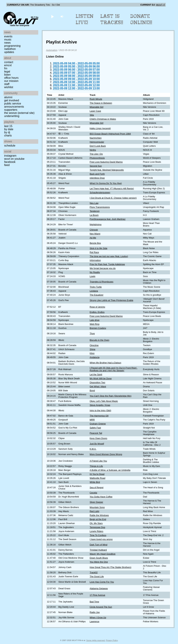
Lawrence (95, 621)
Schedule (10, 146)
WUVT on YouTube (14, 159)
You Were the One (99, 562)
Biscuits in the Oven (100, 340)
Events (8, 36)
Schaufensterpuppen (100, 193)
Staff (7, 84)
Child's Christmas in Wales (103, 119)
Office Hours (11, 78)
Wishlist (9, 87)
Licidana (94, 291)
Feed (7, 165)
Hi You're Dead (97, 474)
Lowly (93, 276)
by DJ (7, 132)
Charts (8, 135)
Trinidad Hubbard (98, 550)
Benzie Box (95, 243)
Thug (92, 333)
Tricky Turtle (96, 287)
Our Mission (11, 81)
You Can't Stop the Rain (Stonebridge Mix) (111, 396)
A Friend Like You (98, 461)
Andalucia (95, 357)
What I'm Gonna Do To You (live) (106, 183)
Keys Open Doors (98, 438)
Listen (7, 75)
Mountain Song (97, 507)
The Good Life (97, 576)
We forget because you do (103, 268)
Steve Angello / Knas (100, 405)
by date (9, 129)
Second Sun (96, 166)
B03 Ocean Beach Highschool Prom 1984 (110, 134)
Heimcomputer (97, 142)
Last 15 (8, 126)
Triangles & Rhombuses (102, 282)
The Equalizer (97, 295)
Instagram (10, 156)
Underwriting (12, 116)
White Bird (95, 482)
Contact (9, 62)
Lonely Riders (96, 531)
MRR (92, 420)
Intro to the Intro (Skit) (100, 410)
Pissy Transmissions (100, 207)
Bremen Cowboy (98, 328)
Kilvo (92, 353)
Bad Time (94, 602)
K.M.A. (93, 449)
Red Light (94, 511)
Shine (93, 349)
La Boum (94, 215)
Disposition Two (97, 382)
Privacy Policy (112, 640)
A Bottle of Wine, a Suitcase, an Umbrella (110, 470)
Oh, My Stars (96, 523)
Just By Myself (97, 444)
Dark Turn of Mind (99, 545)
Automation (52, 50)
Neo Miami (95, 234)
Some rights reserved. (96, 640)
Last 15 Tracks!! (112, 19)
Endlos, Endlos (97, 312)
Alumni (8, 97)
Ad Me (93, 238)
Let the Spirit (96, 374)
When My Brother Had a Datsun (105, 363)
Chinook (94, 230)
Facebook (10, 162)
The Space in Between (101, 103)
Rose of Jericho (97, 307)
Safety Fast (95, 428)
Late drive (95, 320)
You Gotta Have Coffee (101, 497)
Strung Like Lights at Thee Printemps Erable (112, 300)
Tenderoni (95, 211)
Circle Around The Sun (101, 607)
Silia (92, 115)
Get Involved (12, 100)
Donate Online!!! (141, 19)
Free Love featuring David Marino (106, 162)
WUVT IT (161, 5)
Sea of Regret (97, 487)
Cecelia (93, 493)
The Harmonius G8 (99, 416)
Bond (92, 390)
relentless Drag (97, 178)
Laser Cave (95, 111)
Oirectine (94, 345)
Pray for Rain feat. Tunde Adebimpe (107, 264)
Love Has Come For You (102, 582)
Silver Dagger (96, 502)
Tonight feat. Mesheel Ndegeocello (107, 170)
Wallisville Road (98, 478)
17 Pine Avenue (97, 595)
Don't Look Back (98, 146)
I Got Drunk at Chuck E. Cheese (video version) (113, 198)
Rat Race (94, 252)
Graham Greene (98, 424)
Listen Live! (85, 19)
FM (6, 68)
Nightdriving (96, 224)
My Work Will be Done (101, 378)
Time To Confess (98, 535)
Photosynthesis (97, 158)
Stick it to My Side (99, 248)
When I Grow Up (98, 617)
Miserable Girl (97, 107)
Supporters (11, 110)
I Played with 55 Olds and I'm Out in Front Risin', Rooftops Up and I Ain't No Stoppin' (114, 369)
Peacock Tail (96, 433)
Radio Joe (95, 612)
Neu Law (94, 203)
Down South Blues (99, 558)
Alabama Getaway (99, 588)
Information (95, 260)
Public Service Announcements (14, 105)
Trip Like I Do (96, 154)
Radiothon (10, 49)
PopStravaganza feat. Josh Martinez (108, 219)
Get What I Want (98, 386)
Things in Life (96, 466)
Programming (12, 46)
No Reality (95, 272)
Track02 (94, 572)
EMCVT (8, 65)
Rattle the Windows (99, 515)
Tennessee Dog (97, 527)
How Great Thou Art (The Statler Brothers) (110, 567)
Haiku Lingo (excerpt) (100, 128)
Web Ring (95, 324)
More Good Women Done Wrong (106, 454)
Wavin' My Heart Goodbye (103, 554)
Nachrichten (96, 138)
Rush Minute (96, 99)
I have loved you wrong (101, 539)
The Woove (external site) (19, 113)
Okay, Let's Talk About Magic (104, 401)
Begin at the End (98, 519)
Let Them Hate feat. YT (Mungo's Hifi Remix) (112, 189)
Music (8, 40)
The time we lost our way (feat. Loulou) (109, 256)
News (7, 43)
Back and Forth (97, 174)
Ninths (93, 150)
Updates (9, 52)
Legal (7, 72)
